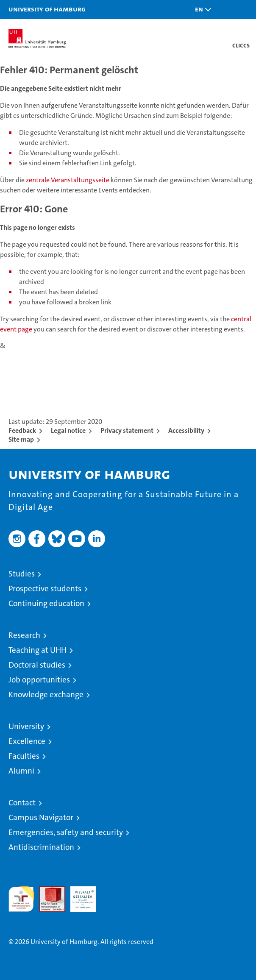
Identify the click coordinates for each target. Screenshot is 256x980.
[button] (201, 10)
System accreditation (114, 895)
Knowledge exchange (46, 695)
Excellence (27, 741)
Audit (47, 891)
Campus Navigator (41, 817)
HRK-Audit (78, 895)
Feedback (22, 430)
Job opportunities (39, 680)
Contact (22, 803)
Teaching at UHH (38, 650)
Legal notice (68, 430)
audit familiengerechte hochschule (21, 899)
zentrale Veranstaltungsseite (68, 180)
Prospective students (45, 589)
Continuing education (46, 603)
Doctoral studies (37, 665)
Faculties (24, 756)
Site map (21, 439)
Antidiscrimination (41, 847)
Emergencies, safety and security (66, 832)
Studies (22, 574)
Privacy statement (127, 430)
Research (24, 635)
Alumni (21, 771)
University (26, 726)
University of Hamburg (47, 9)
